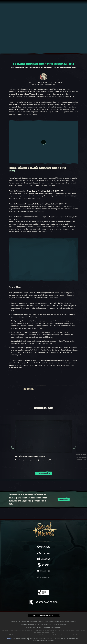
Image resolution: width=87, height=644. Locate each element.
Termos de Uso (34, 639)
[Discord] (55, 389)
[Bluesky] (62, 389)
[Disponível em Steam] (43, 565)
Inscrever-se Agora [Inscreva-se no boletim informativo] (64, 499)
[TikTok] (58, 389)
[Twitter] (40, 389)
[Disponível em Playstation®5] (43, 553)
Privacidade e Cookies (46, 639)
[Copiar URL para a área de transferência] (27, 376)
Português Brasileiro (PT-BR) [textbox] (43, 615)
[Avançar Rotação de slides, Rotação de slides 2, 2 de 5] (74, 447)
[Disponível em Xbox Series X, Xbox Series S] (43, 547)
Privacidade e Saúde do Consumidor (43, 641)
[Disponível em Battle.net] (43, 577)
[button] (44, 616)
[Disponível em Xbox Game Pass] (43, 571)
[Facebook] (37, 389)
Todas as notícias (44, 474)
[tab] (39, 479)
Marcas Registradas (72, 639)
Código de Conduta (59, 639)
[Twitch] (44, 389)
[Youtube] (49, 389)
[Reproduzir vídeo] (43, 142)
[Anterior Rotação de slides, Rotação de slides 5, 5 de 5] (13, 447)
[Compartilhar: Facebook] (20, 376)
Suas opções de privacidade (20, 639)
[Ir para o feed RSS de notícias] (75, 376)
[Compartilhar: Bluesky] (13, 376)
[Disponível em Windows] (43, 559)
